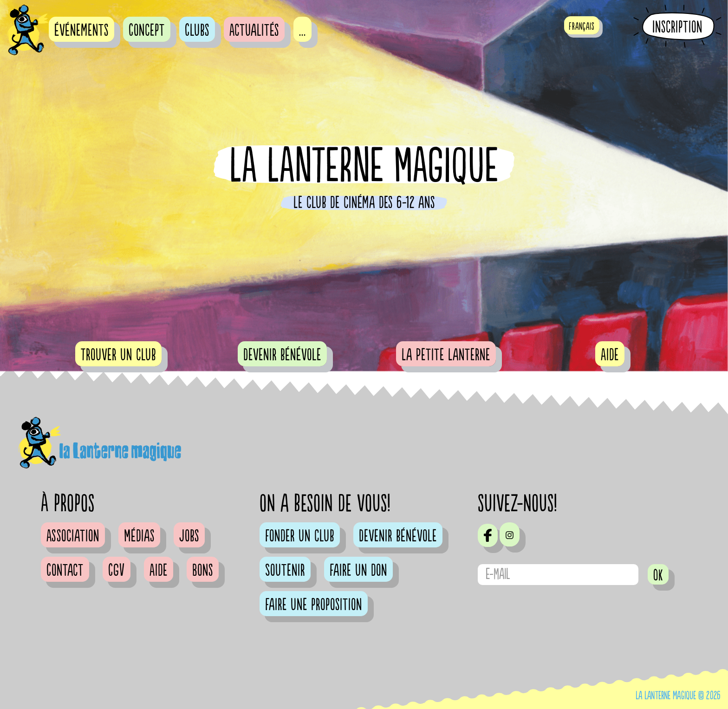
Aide (610, 355)
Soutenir (285, 571)
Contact (65, 571)
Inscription (677, 27)
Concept (147, 31)
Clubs (197, 31)
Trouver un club (118, 355)
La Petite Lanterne (446, 355)
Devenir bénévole (282, 355)
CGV (117, 571)
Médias (139, 536)
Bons (203, 571)
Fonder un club (300, 536)
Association (73, 536)
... (302, 31)
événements (81, 31)
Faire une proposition (314, 605)
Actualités (254, 31)
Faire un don (358, 571)
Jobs (189, 536)
